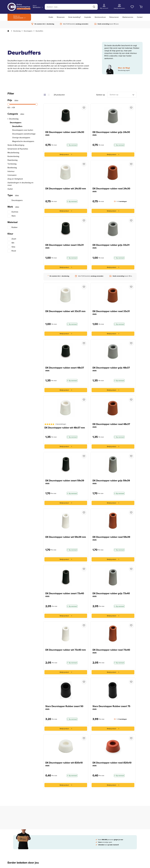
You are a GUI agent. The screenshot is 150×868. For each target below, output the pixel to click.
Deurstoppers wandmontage (24, 134)
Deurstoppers (28, 31)
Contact (140, 17)
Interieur (11, 171)
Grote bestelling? (74, 17)
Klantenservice (128, 17)
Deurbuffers (17, 126)
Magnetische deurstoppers (23, 141)
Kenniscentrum (100, 17)
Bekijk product (66, 155)
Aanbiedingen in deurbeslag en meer (20, 184)
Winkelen (37, 7)
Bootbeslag (12, 168)
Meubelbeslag (13, 153)
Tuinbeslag (12, 164)
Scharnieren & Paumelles (18, 149)
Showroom (61, 17)
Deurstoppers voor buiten (23, 130)
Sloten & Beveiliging (16, 145)
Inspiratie (88, 17)
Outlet (51, 17)
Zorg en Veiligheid (15, 179)
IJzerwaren (12, 175)
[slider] (8, 104)
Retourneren (114, 17)
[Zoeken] (71, 7)
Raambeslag (13, 160)
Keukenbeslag (13, 156)
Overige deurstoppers (21, 138)
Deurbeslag (17, 31)
